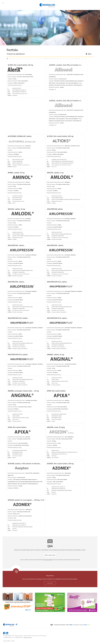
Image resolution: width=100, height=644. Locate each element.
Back (88, 54)
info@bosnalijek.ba (28, 637)
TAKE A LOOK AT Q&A (50, 555)
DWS (9, 641)
